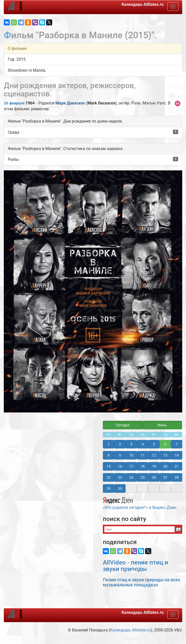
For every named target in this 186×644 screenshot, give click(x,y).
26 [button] (154, 477)
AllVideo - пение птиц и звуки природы (135, 566)
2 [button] (120, 444)
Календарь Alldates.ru (130, 630)
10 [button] (131, 455)
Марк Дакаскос (70, 103)
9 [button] (120, 455)
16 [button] (120, 466)
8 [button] (109, 455)
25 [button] (143, 477)
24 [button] (131, 477)
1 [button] (109, 444)
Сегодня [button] (123, 425)
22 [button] (109, 477)
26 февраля (14, 103)
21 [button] (177, 466)
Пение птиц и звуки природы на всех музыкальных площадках (142, 582)
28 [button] (177, 477)
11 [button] (143, 455)
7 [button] (177, 444)
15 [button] (109, 466)
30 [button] (120, 488)
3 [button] (131, 444)
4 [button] (143, 444)
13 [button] (165, 455)
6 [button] (165, 444)
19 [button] (154, 466)
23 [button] (120, 477)
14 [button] (177, 455)
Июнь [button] (162, 425)
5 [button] (154, 444)
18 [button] (143, 466)
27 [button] (165, 477)
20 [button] (165, 466)
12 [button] (154, 455)
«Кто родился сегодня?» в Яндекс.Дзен (139, 503)
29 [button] (109, 488)
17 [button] (131, 466)
